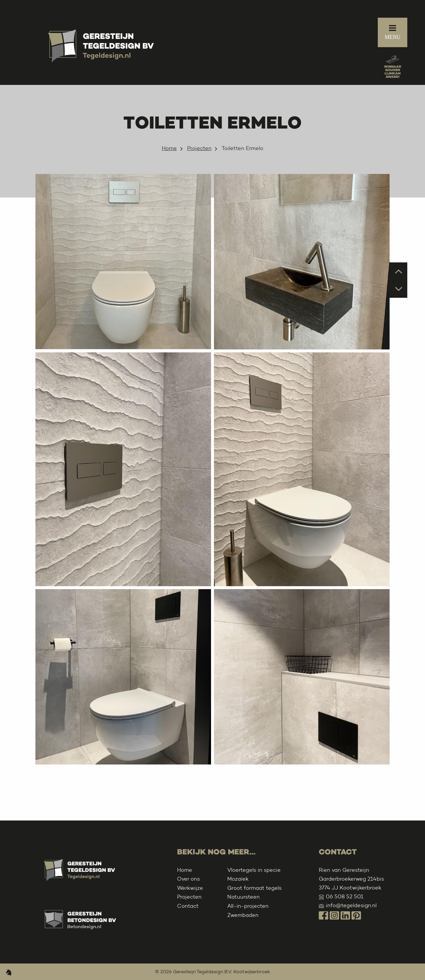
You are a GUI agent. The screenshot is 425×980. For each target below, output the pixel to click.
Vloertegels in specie (254, 870)
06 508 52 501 (345, 897)
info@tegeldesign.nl (351, 905)
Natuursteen (243, 897)
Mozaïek (238, 879)
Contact (188, 906)
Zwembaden (243, 915)
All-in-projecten (248, 906)
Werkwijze (190, 888)
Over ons (188, 879)
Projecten (199, 148)
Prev (399, 271)
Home (169, 148)
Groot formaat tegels (254, 888)
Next (399, 288)
